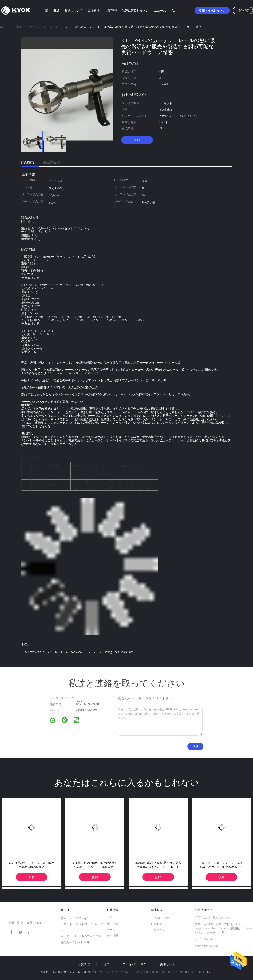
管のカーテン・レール (75, 942)
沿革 (110, 918)
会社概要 (113, 935)
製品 (56, 10)
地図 (106, 964)
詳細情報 (28, 162)
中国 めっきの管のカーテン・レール (63, 972)
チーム (111, 930)
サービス (113, 924)
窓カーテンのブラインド (77, 918)
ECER (211, 972)
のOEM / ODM (160, 918)
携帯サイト (168, 964)
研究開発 (156, 924)
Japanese (243, 11)
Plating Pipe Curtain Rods (119, 652)
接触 (137, 140)
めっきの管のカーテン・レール (83, 652)
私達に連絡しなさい (135, 10)
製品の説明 (51, 162)
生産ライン (158, 930)
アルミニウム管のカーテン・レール (42, 652)
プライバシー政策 (135, 964)
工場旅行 (94, 10)
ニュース (160, 10)
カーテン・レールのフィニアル (81, 936)
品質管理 (111, 10)
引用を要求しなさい (212, 10)
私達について (73, 10)
